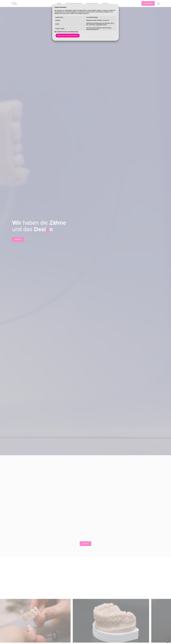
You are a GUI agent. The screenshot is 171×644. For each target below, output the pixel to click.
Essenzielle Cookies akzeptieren (68, 36)
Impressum (106, 20)
